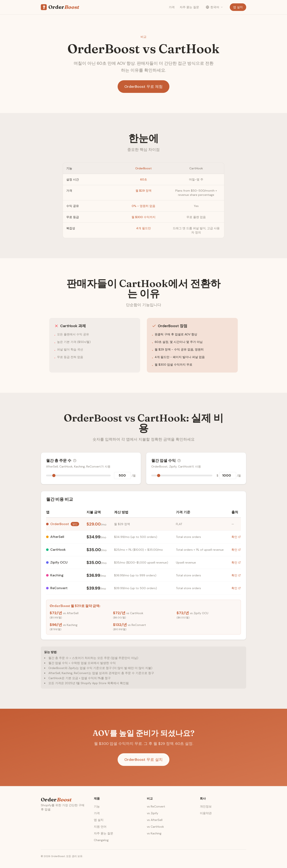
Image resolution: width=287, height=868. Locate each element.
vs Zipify (153, 813)
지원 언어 (100, 827)
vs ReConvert (156, 806)
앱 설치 (238, 7)
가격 (172, 7)
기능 (97, 806)
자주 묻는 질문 (189, 7)
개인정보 (206, 806)
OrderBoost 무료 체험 (143, 87)
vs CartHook (155, 827)
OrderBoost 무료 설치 (143, 760)
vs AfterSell (155, 820)
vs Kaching (154, 833)
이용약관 (206, 813)
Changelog (101, 840)
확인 (236, 537)
